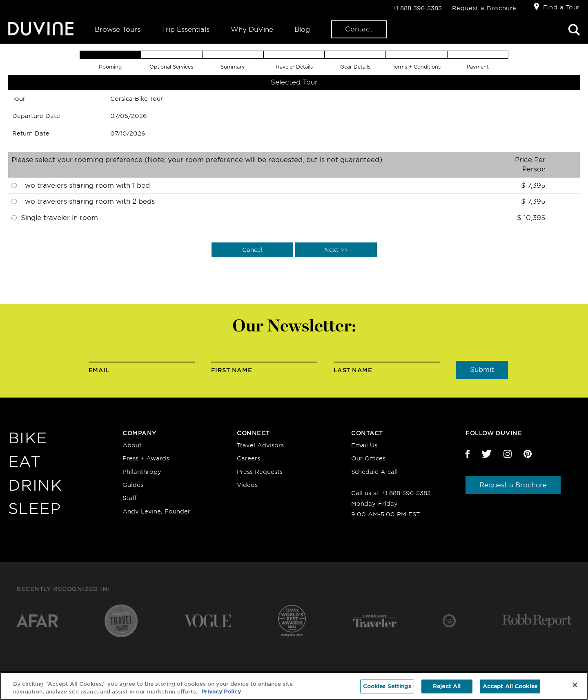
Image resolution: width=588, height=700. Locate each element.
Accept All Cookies (510, 686)
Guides (133, 485)
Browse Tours (118, 30)
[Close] (575, 685)
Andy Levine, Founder (156, 511)
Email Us (364, 445)
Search (574, 30)
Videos (247, 485)
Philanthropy (142, 472)
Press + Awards (146, 458)
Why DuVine (252, 30)
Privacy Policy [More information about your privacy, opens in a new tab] (221, 692)
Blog (302, 30)
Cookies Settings (387, 686)
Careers (248, 458)
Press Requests (260, 472)
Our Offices (368, 458)
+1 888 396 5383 (417, 8)
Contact (359, 29)
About (132, 445)
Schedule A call (374, 472)
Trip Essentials (186, 30)
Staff (129, 498)
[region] (294, 686)
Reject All (447, 686)
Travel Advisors (260, 445)
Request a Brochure (484, 8)
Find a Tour (561, 7)
